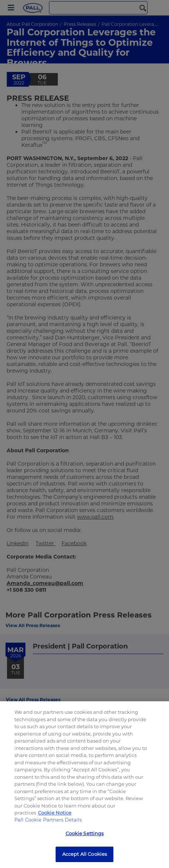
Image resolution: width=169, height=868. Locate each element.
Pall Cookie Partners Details (48, 820)
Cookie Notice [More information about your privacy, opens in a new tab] (55, 813)
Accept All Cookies (84, 854)
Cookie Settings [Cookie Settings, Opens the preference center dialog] (85, 833)
